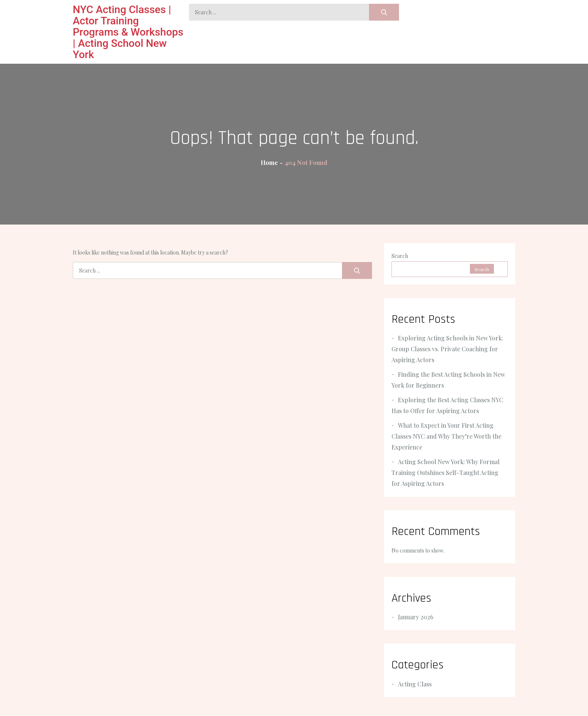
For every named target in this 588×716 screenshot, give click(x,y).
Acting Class (415, 684)
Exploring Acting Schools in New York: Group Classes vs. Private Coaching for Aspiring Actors (447, 349)
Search (400, 256)
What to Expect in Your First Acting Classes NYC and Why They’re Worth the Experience (446, 436)
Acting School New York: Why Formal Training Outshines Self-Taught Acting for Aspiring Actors (445, 473)
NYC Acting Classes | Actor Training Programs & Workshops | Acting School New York (128, 32)
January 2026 (416, 617)
